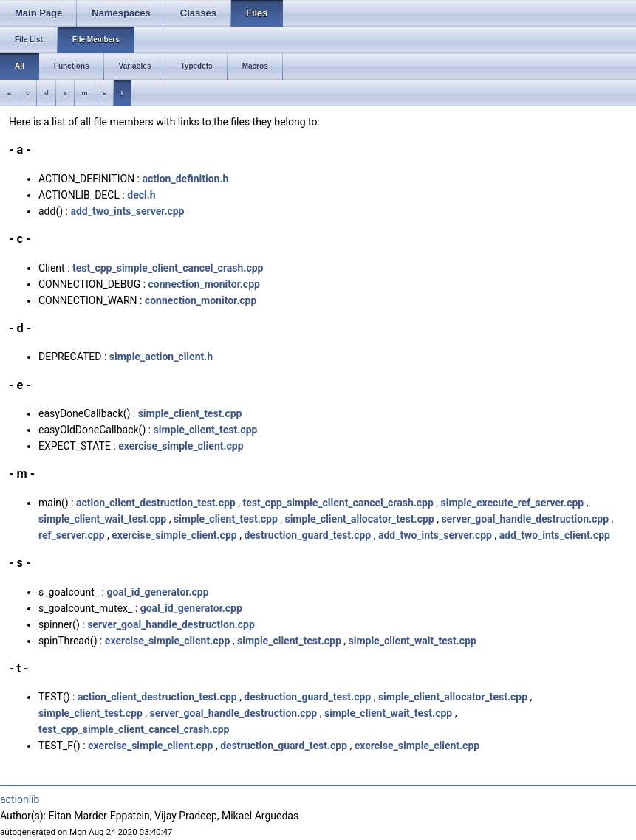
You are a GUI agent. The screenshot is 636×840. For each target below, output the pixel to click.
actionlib (20, 799)
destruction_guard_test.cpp (307, 535)
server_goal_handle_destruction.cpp (525, 519)
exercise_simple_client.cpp (181, 446)
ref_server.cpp (72, 535)
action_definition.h (185, 179)
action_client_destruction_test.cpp (156, 503)
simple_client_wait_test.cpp (102, 519)
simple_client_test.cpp (190, 413)
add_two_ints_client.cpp (555, 535)
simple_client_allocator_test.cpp (359, 519)
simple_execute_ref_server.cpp (513, 503)
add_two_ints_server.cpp (127, 211)
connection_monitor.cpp (204, 284)
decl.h (141, 195)
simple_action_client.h (161, 357)
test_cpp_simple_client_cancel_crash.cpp (168, 268)
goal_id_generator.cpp (157, 592)
